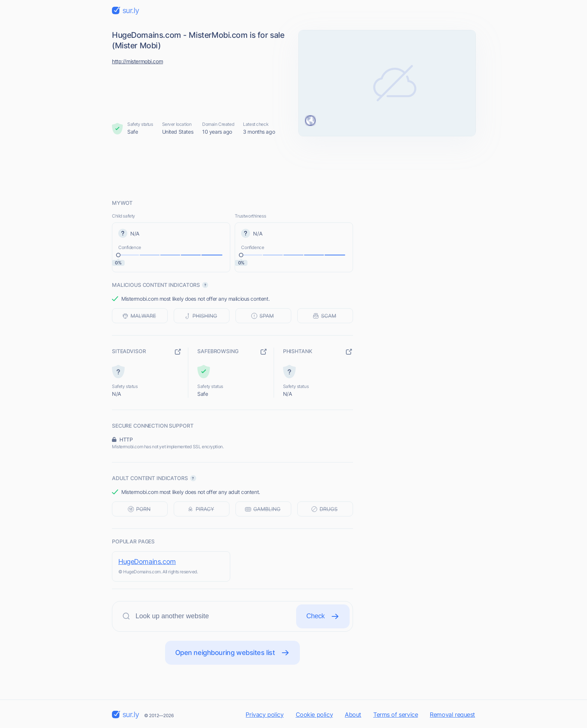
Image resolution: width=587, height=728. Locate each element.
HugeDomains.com (147, 562)
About (353, 715)
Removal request (452, 715)
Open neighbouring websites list (233, 653)
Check (323, 616)
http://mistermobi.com (137, 61)
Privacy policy (264, 715)
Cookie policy (314, 715)
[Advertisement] (293, 167)
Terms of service (396, 715)
